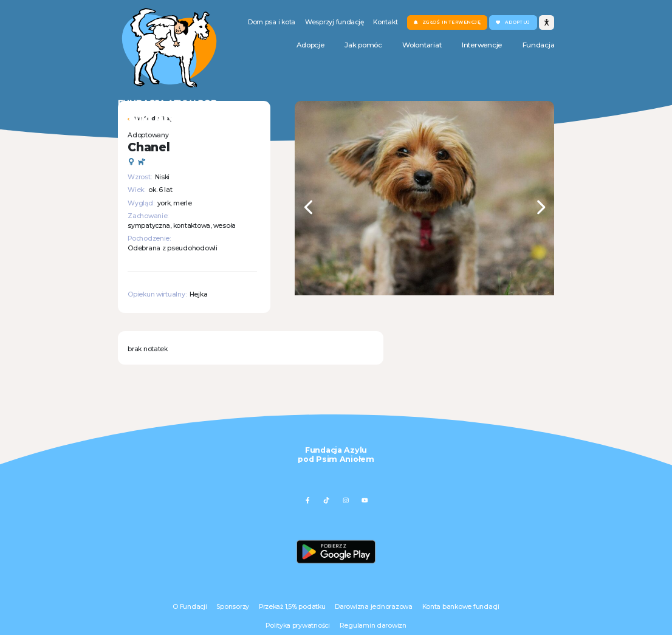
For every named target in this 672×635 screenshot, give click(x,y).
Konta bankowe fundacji (461, 607)
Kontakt (385, 22)
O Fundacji (190, 607)
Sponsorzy (233, 607)
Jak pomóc (363, 45)
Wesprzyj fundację (334, 22)
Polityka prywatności (298, 626)
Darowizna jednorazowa (373, 607)
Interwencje (482, 45)
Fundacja (539, 45)
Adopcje (310, 45)
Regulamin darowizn (373, 626)
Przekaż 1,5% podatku (292, 607)
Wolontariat (422, 45)
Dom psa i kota (272, 22)
